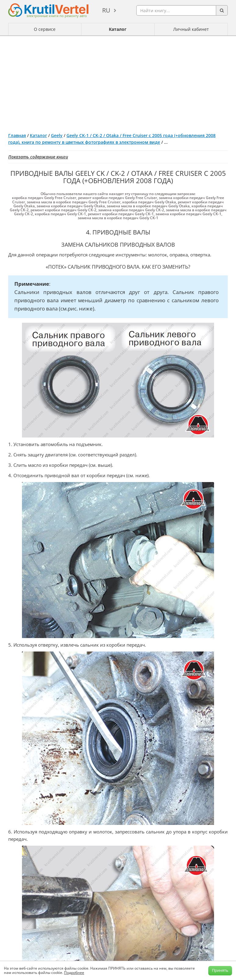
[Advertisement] (118, 82)
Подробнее (74, 973)
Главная (17, 135)
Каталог (118, 29)
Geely (57, 135)
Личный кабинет (191, 29)
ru (106, 10)
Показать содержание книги (38, 157)
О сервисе (45, 29)
